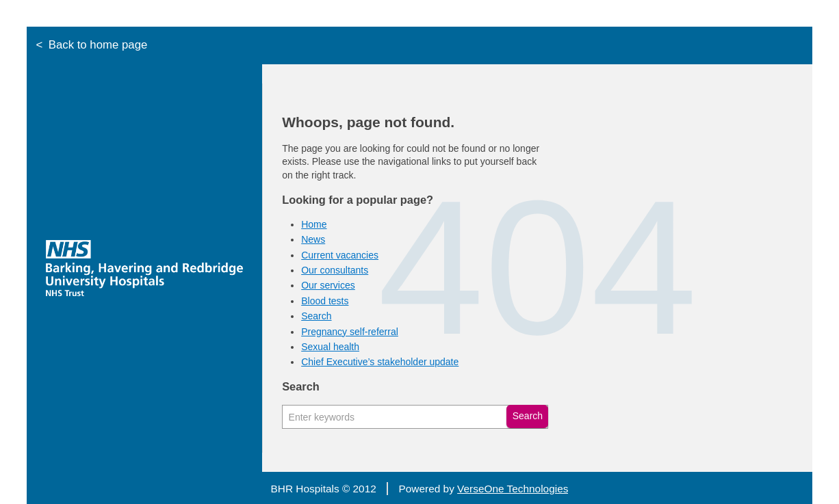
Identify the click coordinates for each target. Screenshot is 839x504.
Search (316, 316)
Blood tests (325, 301)
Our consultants (335, 270)
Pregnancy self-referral (350, 332)
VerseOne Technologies (513, 489)
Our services (328, 285)
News (313, 239)
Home (314, 224)
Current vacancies (340, 255)
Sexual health (330, 347)
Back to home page (98, 45)
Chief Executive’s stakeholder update (380, 362)
